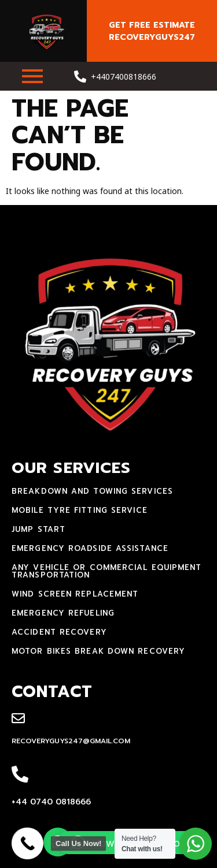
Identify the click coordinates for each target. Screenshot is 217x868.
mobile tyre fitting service (80, 510)
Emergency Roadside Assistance (90, 548)
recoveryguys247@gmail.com (71, 741)
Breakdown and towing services (92, 491)
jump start (38, 529)
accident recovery (59, 632)
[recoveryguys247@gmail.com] (18, 719)
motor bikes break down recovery (98, 651)
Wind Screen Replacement (75, 594)
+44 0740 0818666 (51, 802)
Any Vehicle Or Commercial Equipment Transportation (107, 571)
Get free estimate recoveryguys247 (152, 31)
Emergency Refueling (63, 613)
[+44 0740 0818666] (20, 775)
